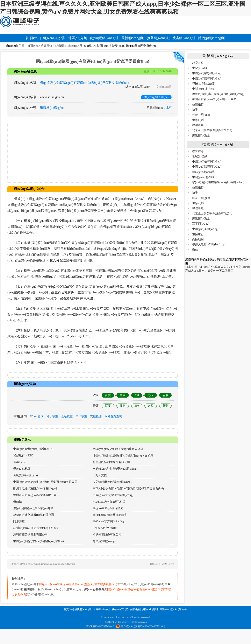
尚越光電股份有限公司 (107, 535)
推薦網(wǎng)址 (159, 38)
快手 (195, 110)
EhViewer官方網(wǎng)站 (108, 521)
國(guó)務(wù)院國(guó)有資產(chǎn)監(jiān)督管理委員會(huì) (84, 83)
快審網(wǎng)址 (184, 38)
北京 (169, 108)
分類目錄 (46, 46)
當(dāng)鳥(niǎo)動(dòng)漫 (110, 515)
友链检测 (96, 416)
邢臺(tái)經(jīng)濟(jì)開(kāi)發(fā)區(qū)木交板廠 (123, 456)
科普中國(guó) (201, 115)
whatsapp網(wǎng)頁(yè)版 (109, 502)
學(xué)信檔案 (22, 469)
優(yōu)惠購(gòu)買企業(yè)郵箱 (33, 508)
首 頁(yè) (32, 38)
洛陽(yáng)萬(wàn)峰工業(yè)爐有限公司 (118, 449)
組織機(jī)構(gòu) (66, 46)
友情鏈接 (135, 609)
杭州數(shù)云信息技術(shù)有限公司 (36, 528)
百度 (108, 395)
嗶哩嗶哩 (198, 125)
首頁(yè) (33, 46)
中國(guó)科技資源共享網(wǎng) (113, 495)
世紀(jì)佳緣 (200, 68)
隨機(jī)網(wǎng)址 (212, 38)
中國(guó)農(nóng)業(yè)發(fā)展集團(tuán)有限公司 (45, 482)
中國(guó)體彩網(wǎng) (207, 79)
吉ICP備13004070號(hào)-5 (100, 626)
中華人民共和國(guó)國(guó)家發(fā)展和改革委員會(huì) (128, 488)
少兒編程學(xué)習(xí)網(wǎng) (112, 482)
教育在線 (198, 63)
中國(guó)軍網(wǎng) (205, 229)
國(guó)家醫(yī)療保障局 (108, 508)
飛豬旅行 (198, 234)
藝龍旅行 (198, 104)
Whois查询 (37, 416)
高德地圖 (198, 239)
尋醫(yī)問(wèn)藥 (203, 84)
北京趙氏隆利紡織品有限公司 (111, 462)
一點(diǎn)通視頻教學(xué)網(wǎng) (115, 469)
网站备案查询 (113, 416)
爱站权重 (67, 416)
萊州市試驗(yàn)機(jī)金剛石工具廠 (214, 99)
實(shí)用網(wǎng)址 (104, 38)
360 (137, 395)
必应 (151, 395)
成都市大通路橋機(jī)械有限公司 (34, 515)
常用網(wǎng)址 (102, 609)
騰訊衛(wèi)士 (201, 136)
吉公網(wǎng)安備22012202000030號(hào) (140, 626)
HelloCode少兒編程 (105, 528)
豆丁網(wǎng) (201, 224)
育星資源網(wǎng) (104, 541)
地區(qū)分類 (78, 38)
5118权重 (81, 416)
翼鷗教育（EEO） (25, 456)
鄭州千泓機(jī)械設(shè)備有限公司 (35, 488)
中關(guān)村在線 (203, 89)
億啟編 (17, 502)
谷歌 (165, 395)
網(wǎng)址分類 (54, 38)
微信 (195, 250)
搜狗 (123, 395)
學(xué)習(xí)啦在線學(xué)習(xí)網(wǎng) (218, 94)
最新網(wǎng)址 (133, 38)
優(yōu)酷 (198, 120)
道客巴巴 (19, 462)
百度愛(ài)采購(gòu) (26, 475)
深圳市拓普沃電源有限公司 (30, 535)
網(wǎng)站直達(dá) (156, 97)
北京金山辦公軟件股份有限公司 (212, 130)
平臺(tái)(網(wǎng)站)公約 (174, 609)
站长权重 (52, 416)
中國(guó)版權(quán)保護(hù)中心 (34, 449)
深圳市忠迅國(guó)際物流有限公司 (35, 495)
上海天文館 (100, 475)
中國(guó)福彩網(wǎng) (207, 73)
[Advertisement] (93, 151)
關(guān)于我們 (120, 609)
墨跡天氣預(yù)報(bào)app (208, 244)
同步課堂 (19, 521)
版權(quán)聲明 (150, 609)
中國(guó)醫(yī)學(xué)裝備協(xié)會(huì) (38, 541)
